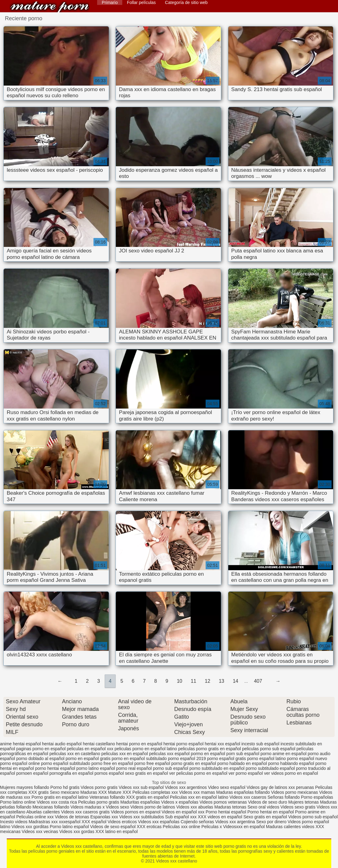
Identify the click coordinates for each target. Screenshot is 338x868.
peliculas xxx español (169, 754)
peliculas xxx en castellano (75, 754)
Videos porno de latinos (153, 807)
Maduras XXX (93, 792)
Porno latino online (18, 802)
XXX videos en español (220, 817)
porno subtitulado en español (217, 768)
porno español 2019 (187, 759)
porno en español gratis (88, 759)
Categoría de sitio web (186, 2)
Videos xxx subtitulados (142, 817)
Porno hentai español (226, 812)
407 (258, 681)
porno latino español (96, 768)
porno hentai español (55, 768)
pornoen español (32, 773)
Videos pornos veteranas (223, 802)
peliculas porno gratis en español (209, 749)
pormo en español (208, 754)
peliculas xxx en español (125, 754)
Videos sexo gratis (298, 807)
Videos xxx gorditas (30, 827)
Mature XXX (120, 792)
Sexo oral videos (264, 807)
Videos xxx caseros (249, 797)
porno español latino (266, 759)
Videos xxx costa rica (57, 802)
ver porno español (246, 773)
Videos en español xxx (184, 812)
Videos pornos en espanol (136, 812)
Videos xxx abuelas (195, 807)
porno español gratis (227, 759)
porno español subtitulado (66, 763)
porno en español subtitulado (139, 759)
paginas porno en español (41, 749)
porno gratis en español (194, 763)
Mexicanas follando (51, 807)
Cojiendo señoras (197, 822)
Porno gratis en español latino (60, 797)
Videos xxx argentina (236, 822)
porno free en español (112, 763)
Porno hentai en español (271, 812)
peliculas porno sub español (269, 749)
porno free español (152, 763)
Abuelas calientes (43, 812)
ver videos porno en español (291, 773)
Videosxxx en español (244, 827)
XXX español (95, 822)
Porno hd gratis (65, 787)
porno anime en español (283, 754)
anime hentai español (20, 744)
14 (236, 681)
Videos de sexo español (113, 827)
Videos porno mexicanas (295, 792)
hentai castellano (99, 744)
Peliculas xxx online (182, 827)
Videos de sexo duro (268, 802)
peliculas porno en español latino (146, 749)
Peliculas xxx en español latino (200, 797)
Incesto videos (14, 822)
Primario (110, 2)
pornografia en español (71, 773)
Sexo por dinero (272, 822)
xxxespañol (70, 822)
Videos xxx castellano (50, 7)
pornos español (109, 773)
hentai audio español (62, 744)
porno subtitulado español (270, 768)
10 (180, 681)
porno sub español (171, 768)
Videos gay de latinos (267, 787)
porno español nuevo (307, 759)
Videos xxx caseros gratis (85, 812)
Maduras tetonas (230, 807)
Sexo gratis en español (266, 817)
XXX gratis (39, 792)
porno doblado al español (40, 759)
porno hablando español (291, 763)
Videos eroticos (122, 822)
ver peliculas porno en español (198, 773)
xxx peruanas (301, 787)
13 (222, 681)
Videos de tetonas (72, 817)
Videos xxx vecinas (40, 832)
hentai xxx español (222, 744)
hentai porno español (183, 744)
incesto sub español (260, 744)
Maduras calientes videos (290, 827)
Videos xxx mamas (197, 792)
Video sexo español (227, 787)
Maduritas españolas (140, 802)
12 (207, 681)
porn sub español (243, 754)
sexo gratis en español (146, 773)
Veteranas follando (107, 797)
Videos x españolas (180, 802)
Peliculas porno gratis (99, 802)
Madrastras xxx (44, 822)
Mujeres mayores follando (25, 787)
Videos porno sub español (313, 817)
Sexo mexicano (65, 792)
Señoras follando (284, 797)
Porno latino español (70, 827)
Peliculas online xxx (36, 817)
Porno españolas (317, 797)
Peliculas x (212, 827)
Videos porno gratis (99, 787)
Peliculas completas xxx (155, 792)
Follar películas (141, 2)
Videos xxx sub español (142, 787)
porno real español (134, 768)
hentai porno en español (139, 744)
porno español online (20, 763)
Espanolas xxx (105, 817)
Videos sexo (117, 807)
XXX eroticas (149, 827)
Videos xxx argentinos (186, 787)
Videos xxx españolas (159, 822)
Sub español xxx (182, 817)
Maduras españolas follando (243, 792)
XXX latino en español (117, 832)
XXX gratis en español (148, 797)
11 (194, 681)
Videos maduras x (88, 807)
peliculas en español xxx (90, 749)
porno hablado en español (242, 763)
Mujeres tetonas (304, 802)
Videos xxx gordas (78, 832)
